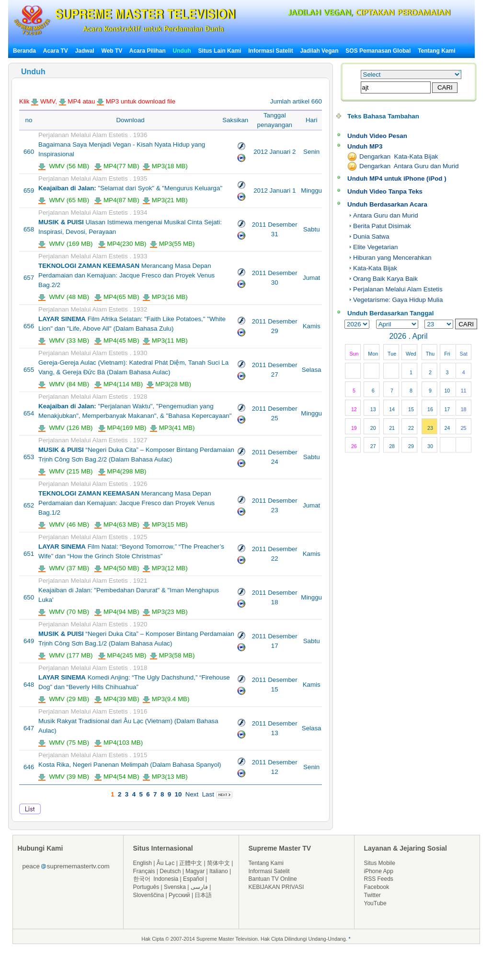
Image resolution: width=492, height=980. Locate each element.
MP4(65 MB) (117, 297)
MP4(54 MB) (117, 777)
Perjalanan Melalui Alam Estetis (398, 289)
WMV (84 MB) (64, 384)
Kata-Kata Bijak (375, 268)
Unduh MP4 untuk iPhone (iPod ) (397, 179)
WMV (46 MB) (64, 525)
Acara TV (56, 51)
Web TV (113, 51)
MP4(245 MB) (122, 655)
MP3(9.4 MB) (166, 699)
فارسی (199, 887)
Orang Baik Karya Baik (385, 279)
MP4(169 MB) (122, 428)
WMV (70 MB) (64, 612)
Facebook (377, 887)
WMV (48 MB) (64, 297)
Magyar (195, 871)
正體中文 (191, 863)
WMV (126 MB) (66, 428)
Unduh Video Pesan (377, 136)
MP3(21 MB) (165, 200)
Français (144, 871)
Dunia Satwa (371, 236)
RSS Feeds (379, 879)
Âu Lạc (166, 863)
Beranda (24, 51)
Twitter (372, 895)
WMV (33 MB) (64, 340)
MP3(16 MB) (165, 297)
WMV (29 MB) (64, 699)
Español (193, 879)
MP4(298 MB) (122, 471)
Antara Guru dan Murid (386, 215)
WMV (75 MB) (64, 743)
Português (146, 887)
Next (192, 794)
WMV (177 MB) (66, 655)
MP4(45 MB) (117, 340)
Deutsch (170, 871)
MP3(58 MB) (172, 655)
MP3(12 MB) (165, 568)
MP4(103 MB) (119, 743)
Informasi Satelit (270, 51)
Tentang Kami (436, 51)
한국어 (142, 879)
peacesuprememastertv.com (66, 866)
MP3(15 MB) (165, 525)
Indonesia (166, 879)
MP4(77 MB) (117, 166)
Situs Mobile (380, 863)
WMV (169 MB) (66, 244)
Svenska (175, 887)
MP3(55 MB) (172, 244)
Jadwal (85, 51)
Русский (179, 895)
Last (208, 794)
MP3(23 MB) (165, 612)
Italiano (219, 871)
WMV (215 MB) (66, 471)
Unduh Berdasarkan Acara (387, 204)
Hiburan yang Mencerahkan (392, 258)
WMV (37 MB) (64, 568)
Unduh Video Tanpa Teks (385, 191)
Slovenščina (149, 895)
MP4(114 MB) (119, 384)
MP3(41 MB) (172, 428)
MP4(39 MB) (117, 699)
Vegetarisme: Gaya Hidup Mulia (398, 300)
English (143, 863)
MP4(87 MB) (117, 200)
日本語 (203, 895)
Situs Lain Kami (219, 51)
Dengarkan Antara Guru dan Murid (409, 166)
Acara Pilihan (148, 51)
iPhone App (379, 871)
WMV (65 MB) (64, 200)
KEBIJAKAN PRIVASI (276, 887)
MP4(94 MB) (117, 612)
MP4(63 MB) (117, 525)
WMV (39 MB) (64, 777)
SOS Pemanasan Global (378, 51)
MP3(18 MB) (165, 166)
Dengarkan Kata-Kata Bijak (399, 156)
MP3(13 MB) (165, 777)
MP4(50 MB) (117, 568)
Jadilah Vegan (319, 51)
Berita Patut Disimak (382, 226)
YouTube (375, 903)
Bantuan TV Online (273, 879)
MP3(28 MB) (169, 384)
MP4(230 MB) (122, 244)
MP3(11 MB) (165, 340)
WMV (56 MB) (64, 166)
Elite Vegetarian (375, 247)
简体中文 (218, 863)
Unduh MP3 (365, 146)
